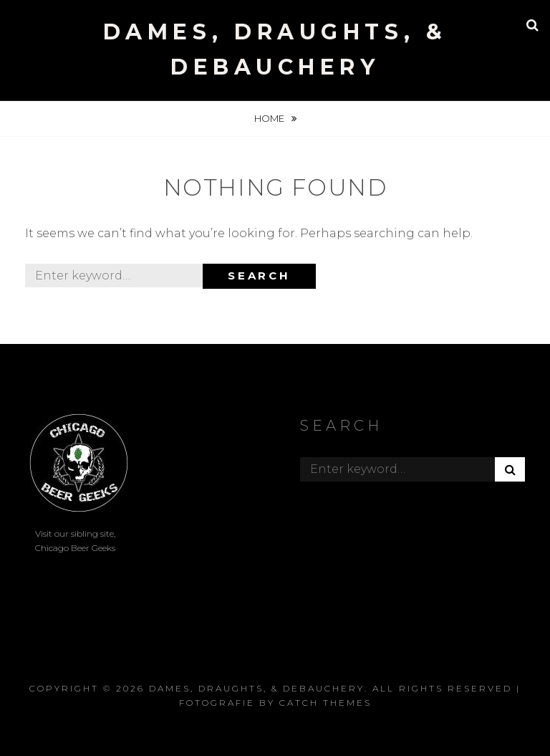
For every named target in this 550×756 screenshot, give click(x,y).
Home (270, 118)
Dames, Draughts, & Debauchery (257, 688)
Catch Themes (325, 703)
